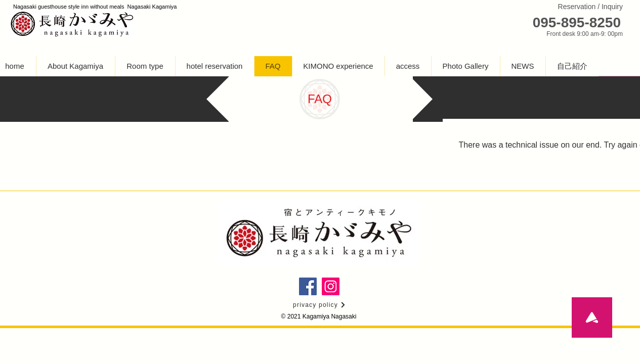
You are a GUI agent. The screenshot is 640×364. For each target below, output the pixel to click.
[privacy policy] (320, 305)
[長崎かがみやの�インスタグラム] (331, 286)
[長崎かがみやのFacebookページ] (308, 286)
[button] (145, 66)
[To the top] (592, 317)
